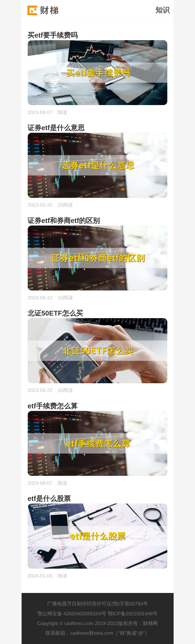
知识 (163, 10)
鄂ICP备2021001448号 (133, 614)
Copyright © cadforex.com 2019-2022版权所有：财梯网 (97, 623)
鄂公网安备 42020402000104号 (72, 614)
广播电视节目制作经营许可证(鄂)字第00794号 (98, 604)
